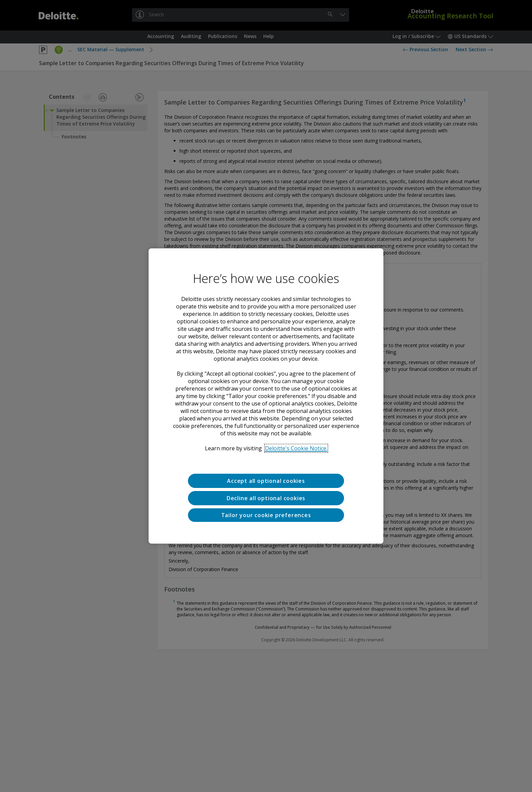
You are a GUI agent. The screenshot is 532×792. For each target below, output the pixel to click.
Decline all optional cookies (266, 498)
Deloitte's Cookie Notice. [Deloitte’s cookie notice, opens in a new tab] (296, 448)
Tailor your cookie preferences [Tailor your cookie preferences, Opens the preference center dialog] (266, 515)
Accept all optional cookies (266, 481)
